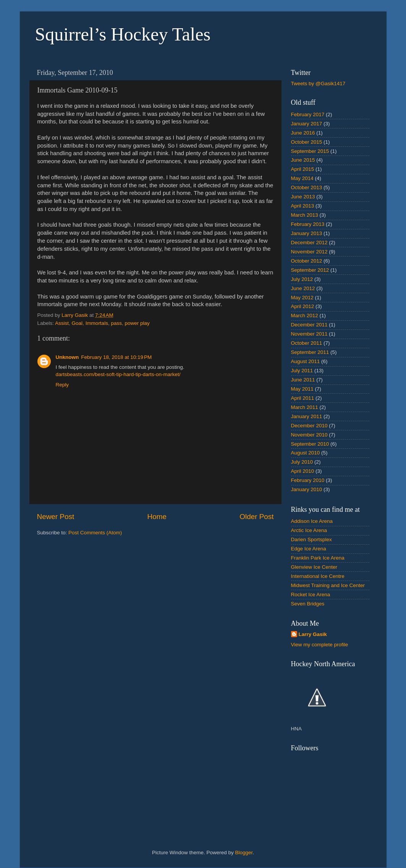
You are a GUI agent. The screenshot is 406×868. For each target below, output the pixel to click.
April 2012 (303, 306)
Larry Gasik (313, 634)
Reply (62, 385)
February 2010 (308, 480)
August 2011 (306, 361)
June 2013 (303, 197)
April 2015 (303, 169)
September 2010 (310, 444)
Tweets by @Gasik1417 (318, 84)
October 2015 (307, 142)
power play (137, 323)
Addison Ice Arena (312, 521)
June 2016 (303, 133)
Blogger (244, 853)
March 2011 (305, 407)
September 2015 (310, 151)
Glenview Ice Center (314, 567)
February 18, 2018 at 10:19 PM (116, 357)
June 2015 (303, 160)
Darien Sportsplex (311, 539)
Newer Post (56, 517)
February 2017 (308, 114)
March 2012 (305, 316)
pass (116, 323)
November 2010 (309, 435)
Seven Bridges (308, 604)
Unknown (67, 357)
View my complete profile (320, 645)
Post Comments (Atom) (95, 533)
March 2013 (305, 215)
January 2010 (307, 489)
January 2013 (307, 233)
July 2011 (302, 371)
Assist (62, 323)
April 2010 (303, 471)
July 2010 (302, 462)
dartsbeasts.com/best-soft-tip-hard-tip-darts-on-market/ (118, 374)
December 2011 (309, 325)
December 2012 (309, 243)
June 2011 (303, 380)
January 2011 (307, 416)
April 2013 (303, 206)
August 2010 (306, 453)
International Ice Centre (318, 576)
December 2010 (309, 426)
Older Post (256, 517)
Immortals (97, 323)
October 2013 (307, 187)
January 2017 (307, 124)
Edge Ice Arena (309, 549)
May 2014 (302, 178)
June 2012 (303, 288)
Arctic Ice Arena (309, 530)
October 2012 (307, 261)
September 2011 (310, 352)
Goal (77, 323)
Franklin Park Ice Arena (318, 558)
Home (157, 517)
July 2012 (302, 279)
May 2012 (302, 298)
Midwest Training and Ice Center (328, 585)
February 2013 (308, 224)
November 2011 (309, 334)
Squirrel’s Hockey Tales (123, 34)
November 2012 (309, 252)
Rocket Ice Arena (311, 595)
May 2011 (302, 389)
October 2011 (307, 343)
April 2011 (303, 398)
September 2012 (310, 270)
